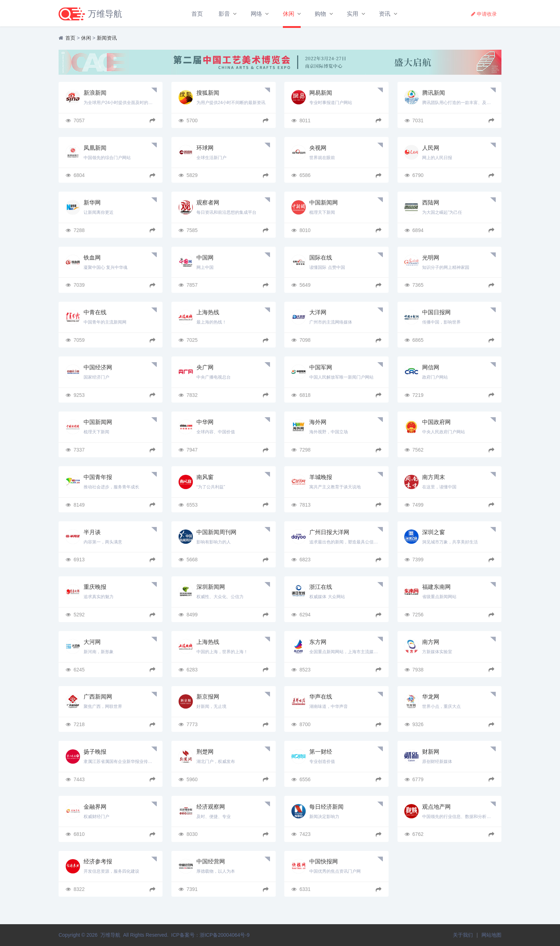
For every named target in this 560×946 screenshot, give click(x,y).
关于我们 (463, 935)
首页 (196, 14)
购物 (320, 14)
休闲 (287, 14)
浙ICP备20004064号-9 (225, 935)
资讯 (384, 14)
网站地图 (491, 935)
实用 (352, 14)
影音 (224, 14)
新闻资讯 (107, 39)
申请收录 (483, 14)
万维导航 (110, 935)
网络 (256, 14)
